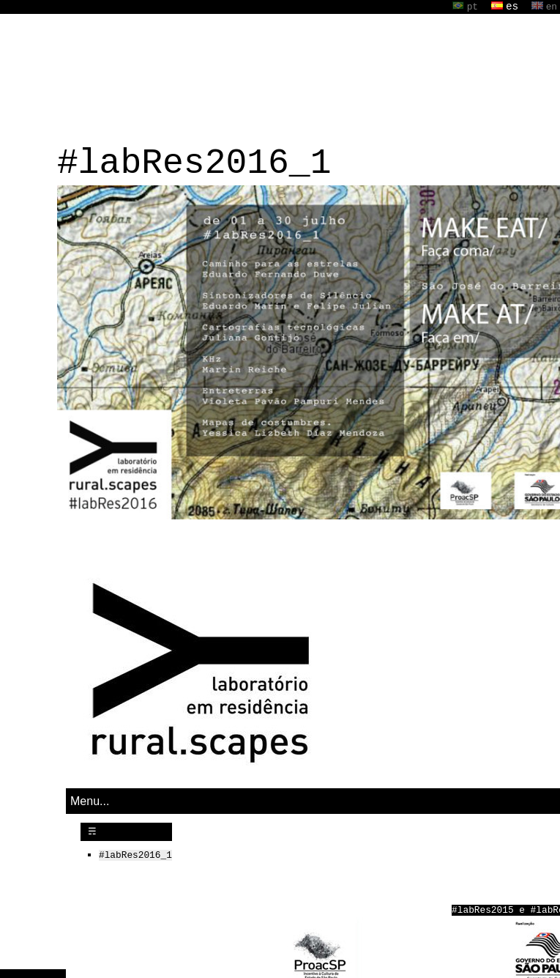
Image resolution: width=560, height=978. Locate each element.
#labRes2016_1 (135, 853)
